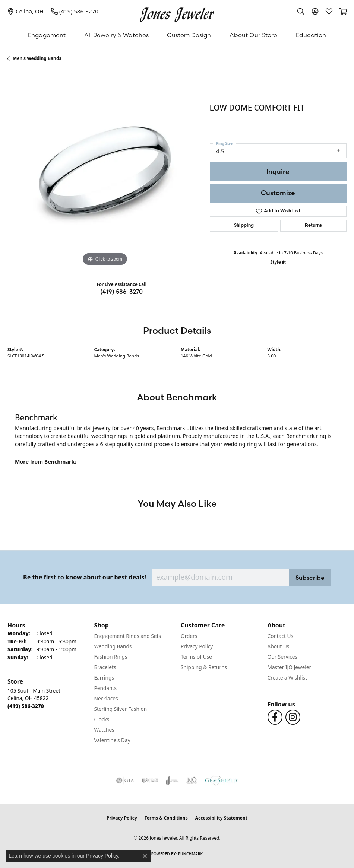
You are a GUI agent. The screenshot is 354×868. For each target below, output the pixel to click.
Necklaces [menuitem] (106, 698)
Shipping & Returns (204, 667)
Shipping (244, 226)
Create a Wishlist (287, 678)
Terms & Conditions (166, 818)
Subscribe (310, 578)
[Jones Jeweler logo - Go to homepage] (177, 13)
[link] (26, 11)
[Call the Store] (26, 706)
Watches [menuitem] (104, 730)
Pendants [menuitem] (105, 688)
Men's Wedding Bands (37, 58)
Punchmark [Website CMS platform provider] (191, 854)
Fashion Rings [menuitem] (111, 657)
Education (311, 35)
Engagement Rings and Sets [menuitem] (128, 636)
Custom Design (189, 35)
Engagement (47, 35)
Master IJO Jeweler (290, 667)
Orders (189, 636)
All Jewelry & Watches (116, 35)
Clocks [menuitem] (102, 719)
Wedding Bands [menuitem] (113, 646)
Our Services (283, 657)
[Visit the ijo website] (150, 780)
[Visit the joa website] (172, 780)
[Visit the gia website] (125, 780)
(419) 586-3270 (121, 292)
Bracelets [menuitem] (105, 667)
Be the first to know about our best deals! (85, 577)
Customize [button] (278, 193)
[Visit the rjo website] (192, 780)
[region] (105, 171)
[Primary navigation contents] (177, 35)
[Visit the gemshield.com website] (221, 780)
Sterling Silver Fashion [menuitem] (121, 709)
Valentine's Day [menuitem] (112, 740)
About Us (279, 646)
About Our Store (253, 35)
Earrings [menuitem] (104, 678)
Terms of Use (196, 657)
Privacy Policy (197, 646)
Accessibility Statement (221, 818)
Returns (313, 226)
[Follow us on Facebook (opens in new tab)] (275, 717)
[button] (301, 11)
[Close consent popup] (145, 856)
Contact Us (281, 636)
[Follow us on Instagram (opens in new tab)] (293, 717)
